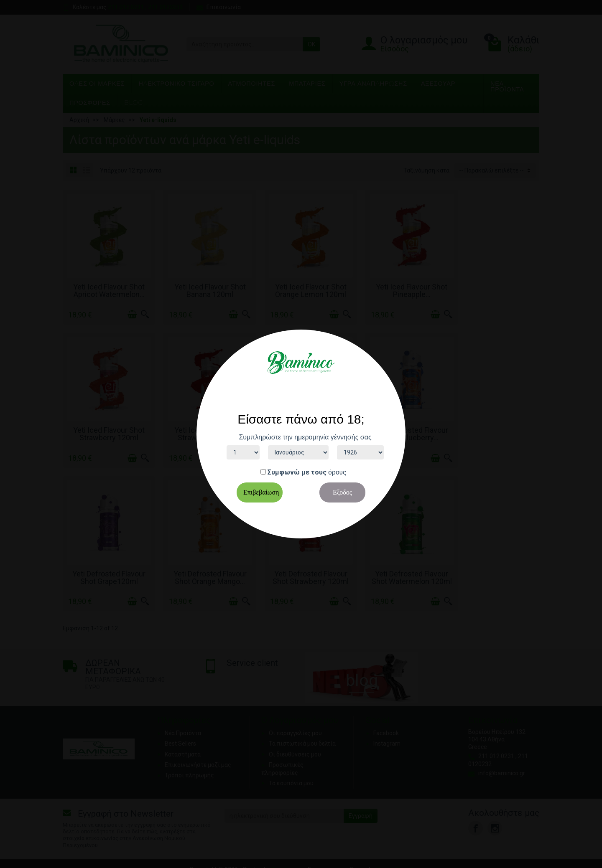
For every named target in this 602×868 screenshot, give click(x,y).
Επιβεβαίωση (261, 492)
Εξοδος (342, 492)
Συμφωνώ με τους (297, 472)
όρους (337, 472)
